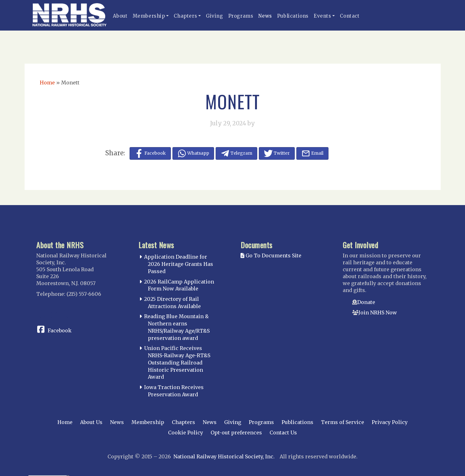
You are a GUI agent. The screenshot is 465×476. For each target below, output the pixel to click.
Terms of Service (343, 422)
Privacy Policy (390, 422)
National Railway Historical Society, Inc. (224, 456)
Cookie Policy (186, 433)
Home (47, 83)
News (265, 16)
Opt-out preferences (236, 433)
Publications (293, 16)
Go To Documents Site (271, 255)
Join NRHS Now (378, 313)
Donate (366, 302)
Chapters (185, 16)
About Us (91, 422)
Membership (149, 16)
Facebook (60, 330)
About (120, 16)
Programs (241, 16)
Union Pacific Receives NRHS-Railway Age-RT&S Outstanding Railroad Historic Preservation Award (177, 362)
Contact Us (283, 433)
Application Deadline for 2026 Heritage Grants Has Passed (179, 264)
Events (323, 16)
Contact (350, 16)
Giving (215, 16)
